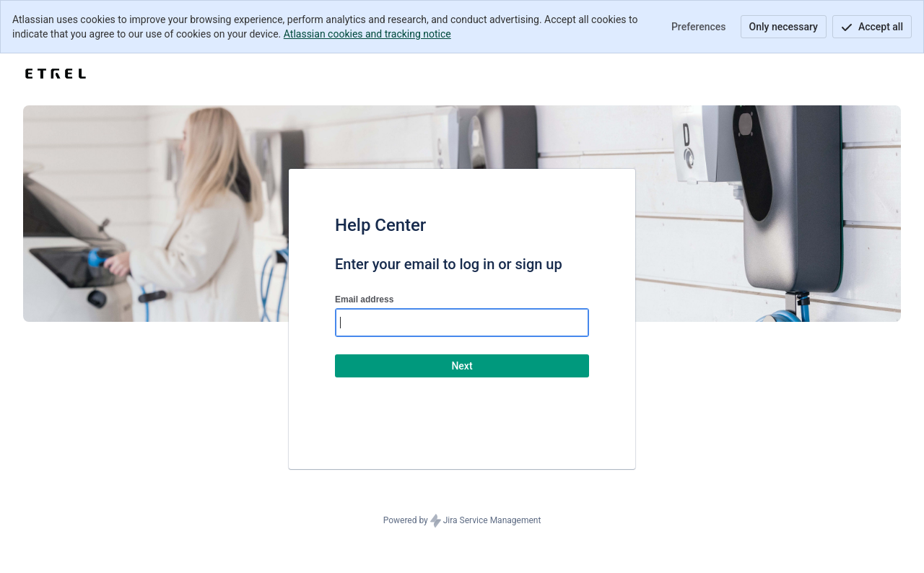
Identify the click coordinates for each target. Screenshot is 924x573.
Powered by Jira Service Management (462, 521)
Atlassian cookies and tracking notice (367, 34)
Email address (364, 299)
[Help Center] (56, 74)
